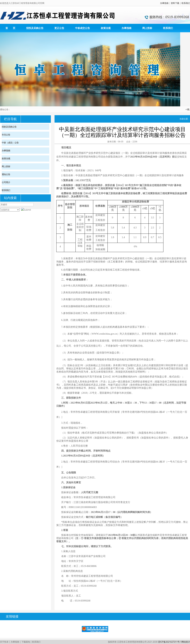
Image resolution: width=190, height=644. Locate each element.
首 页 (10, 28)
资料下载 (175, 3)
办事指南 (164, 3)
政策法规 (106, 28)
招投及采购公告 (35, 28)
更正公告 (59, 28)
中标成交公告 (83, 28)
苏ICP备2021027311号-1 (170, 642)
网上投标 (147, 28)
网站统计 (186, 642)
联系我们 (186, 3)
